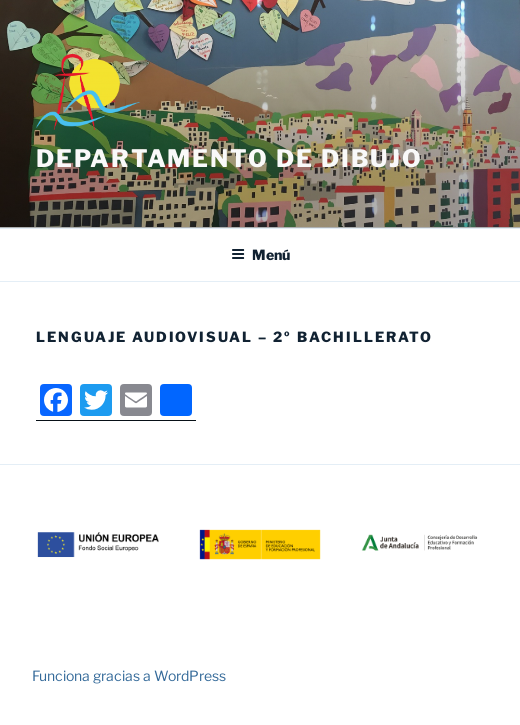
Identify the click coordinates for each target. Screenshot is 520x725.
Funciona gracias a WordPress (129, 675)
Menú (260, 254)
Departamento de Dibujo (229, 158)
